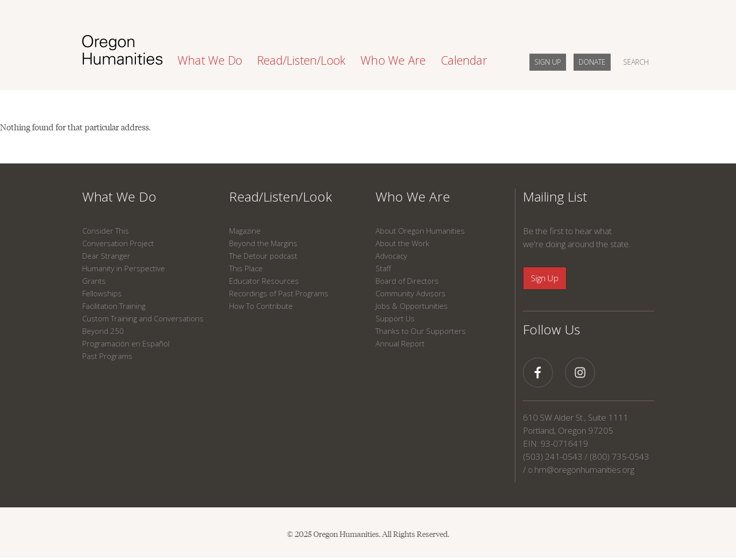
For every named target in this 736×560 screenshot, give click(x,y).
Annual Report (400, 343)
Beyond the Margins (263, 243)
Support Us (395, 318)
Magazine (245, 231)
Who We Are (413, 197)
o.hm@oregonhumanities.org (581, 470)
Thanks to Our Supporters (421, 331)
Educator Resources (264, 281)
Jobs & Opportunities (412, 306)
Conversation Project (118, 243)
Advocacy (391, 256)
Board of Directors (407, 281)
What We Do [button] (210, 60)
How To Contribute (261, 306)
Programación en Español (126, 343)
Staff (383, 268)
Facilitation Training (114, 306)
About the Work (402, 243)
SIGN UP (548, 62)
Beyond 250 (103, 331)
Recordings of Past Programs (279, 293)
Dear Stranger (106, 256)
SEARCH (636, 62)
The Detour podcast (263, 256)
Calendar (464, 60)
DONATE (592, 62)
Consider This (106, 231)
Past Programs (107, 356)
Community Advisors (411, 293)
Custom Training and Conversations (143, 318)
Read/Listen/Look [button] (301, 60)
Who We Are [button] (393, 60)
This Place (246, 268)
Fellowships (102, 293)
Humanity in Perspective (124, 268)
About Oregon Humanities (420, 231)
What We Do (119, 197)
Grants (94, 281)
